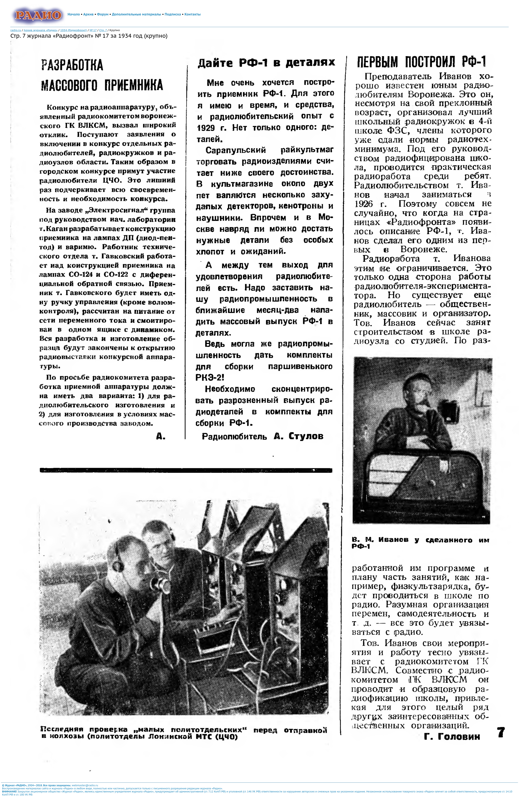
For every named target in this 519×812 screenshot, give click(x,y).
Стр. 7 (103, 30)
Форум (103, 14)
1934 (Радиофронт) (73, 30)
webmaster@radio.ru (85, 785)
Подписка (173, 14)
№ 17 (93, 30)
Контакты (193, 14)
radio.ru (16, 30)
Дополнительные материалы (137, 14)
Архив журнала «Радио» (41, 30)
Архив (88, 14)
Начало (74, 14)
